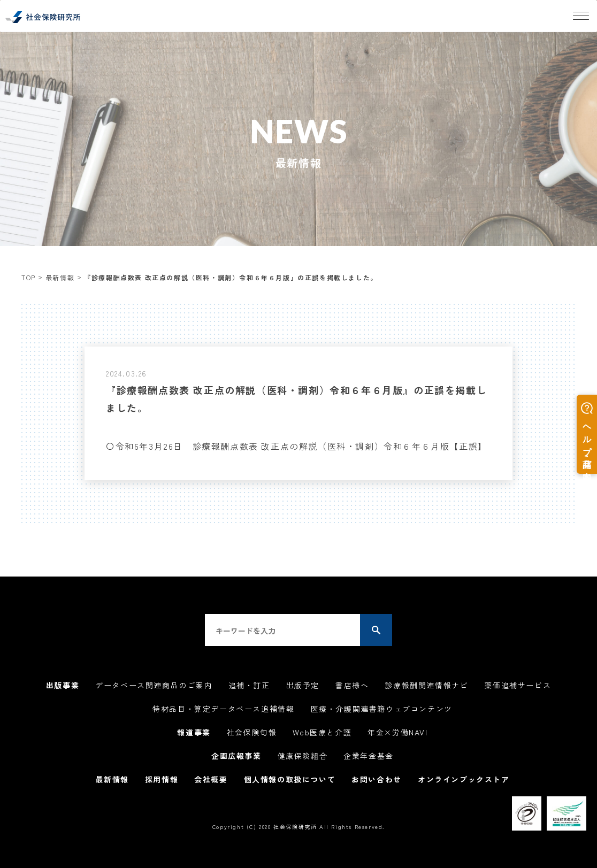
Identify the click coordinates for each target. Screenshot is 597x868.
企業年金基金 (369, 756)
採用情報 (162, 779)
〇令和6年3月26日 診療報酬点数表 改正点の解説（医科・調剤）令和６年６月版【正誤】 (297, 446)
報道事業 (194, 732)
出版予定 (303, 685)
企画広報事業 (236, 756)
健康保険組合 (303, 756)
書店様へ (352, 685)
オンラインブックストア (464, 779)
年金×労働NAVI (397, 732)
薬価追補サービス (518, 685)
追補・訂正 (249, 685)
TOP (29, 277)
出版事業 (63, 685)
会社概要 (211, 779)
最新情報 (60, 277)
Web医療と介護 (322, 732)
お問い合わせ (377, 779)
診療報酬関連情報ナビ (426, 685)
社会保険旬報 (252, 732)
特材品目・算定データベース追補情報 (223, 709)
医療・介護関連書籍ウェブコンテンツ (382, 709)
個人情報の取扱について (290, 779)
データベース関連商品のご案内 (154, 685)
